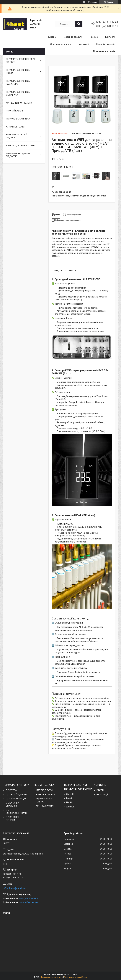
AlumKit (70, 807)
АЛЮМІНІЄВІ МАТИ (15, 127)
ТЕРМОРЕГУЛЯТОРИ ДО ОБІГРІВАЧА (18, 93)
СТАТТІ (100, 790)
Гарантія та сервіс (106, 44)
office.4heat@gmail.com (15, 888)
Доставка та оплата (60, 44)
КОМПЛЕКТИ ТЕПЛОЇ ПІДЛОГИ (16, 136)
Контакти (110, 37)
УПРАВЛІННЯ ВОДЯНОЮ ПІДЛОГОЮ (18, 155)
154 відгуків (92, 2)
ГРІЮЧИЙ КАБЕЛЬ (15, 111)
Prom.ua (75, 974)
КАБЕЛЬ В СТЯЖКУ (46, 795)
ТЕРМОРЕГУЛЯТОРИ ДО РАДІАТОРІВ (18, 82)
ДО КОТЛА (11, 790)
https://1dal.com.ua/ (29, 899)
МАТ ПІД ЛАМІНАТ (45, 806)
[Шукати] (79, 24)
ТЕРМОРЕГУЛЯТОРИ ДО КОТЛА (18, 72)
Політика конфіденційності (76, 977)
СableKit (70, 794)
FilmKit (69, 802)
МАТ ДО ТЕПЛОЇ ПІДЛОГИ (19, 103)
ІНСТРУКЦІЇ (102, 795)
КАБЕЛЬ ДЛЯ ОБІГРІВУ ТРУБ (20, 145)
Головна (51, 37)
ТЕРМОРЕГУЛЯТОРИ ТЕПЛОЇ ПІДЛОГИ (20, 61)
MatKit (69, 798)
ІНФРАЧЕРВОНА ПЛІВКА (18, 119)
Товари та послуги (73, 37)
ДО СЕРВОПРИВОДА (16, 799)
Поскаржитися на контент (52, 977)
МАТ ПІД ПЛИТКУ (45, 790)
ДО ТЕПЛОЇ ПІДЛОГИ (16, 795)
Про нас (94, 37)
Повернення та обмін (104, 51)
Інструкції (84, 44)
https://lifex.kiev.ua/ (29, 902)
